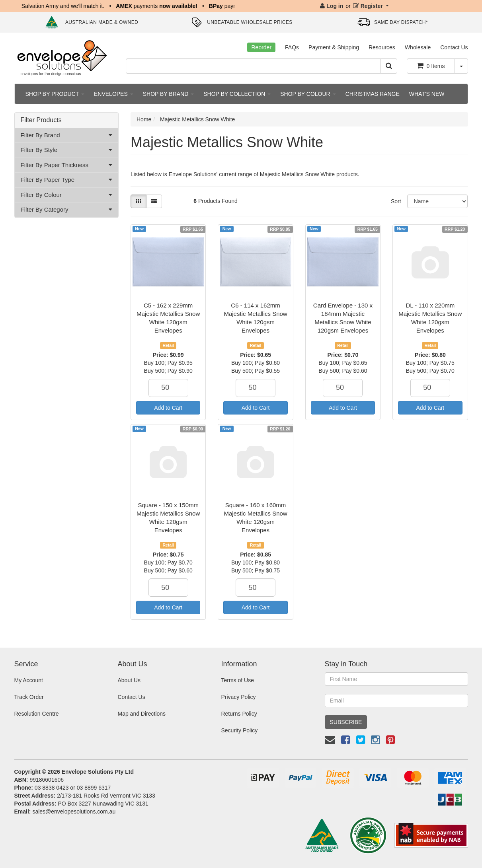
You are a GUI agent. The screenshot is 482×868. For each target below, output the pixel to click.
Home (144, 119)
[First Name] (396, 679)
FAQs (292, 47)
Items (431, 66)
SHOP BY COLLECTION (237, 94)
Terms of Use (237, 680)
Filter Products (41, 120)
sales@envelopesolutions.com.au (74, 812)
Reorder (261, 47)
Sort (396, 201)
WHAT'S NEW (427, 94)
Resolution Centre (37, 714)
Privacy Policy (238, 697)
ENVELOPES (114, 94)
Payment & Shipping (334, 47)
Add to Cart (168, 408)
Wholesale (418, 47)
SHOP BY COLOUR (308, 94)
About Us (129, 680)
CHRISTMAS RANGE (373, 94)
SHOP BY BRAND (169, 94)
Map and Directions (141, 714)
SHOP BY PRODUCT (55, 94)
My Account (29, 680)
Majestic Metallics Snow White (197, 119)
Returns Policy (239, 714)
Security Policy (239, 730)
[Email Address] (396, 701)
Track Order (29, 697)
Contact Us (454, 47)
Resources (382, 47)
